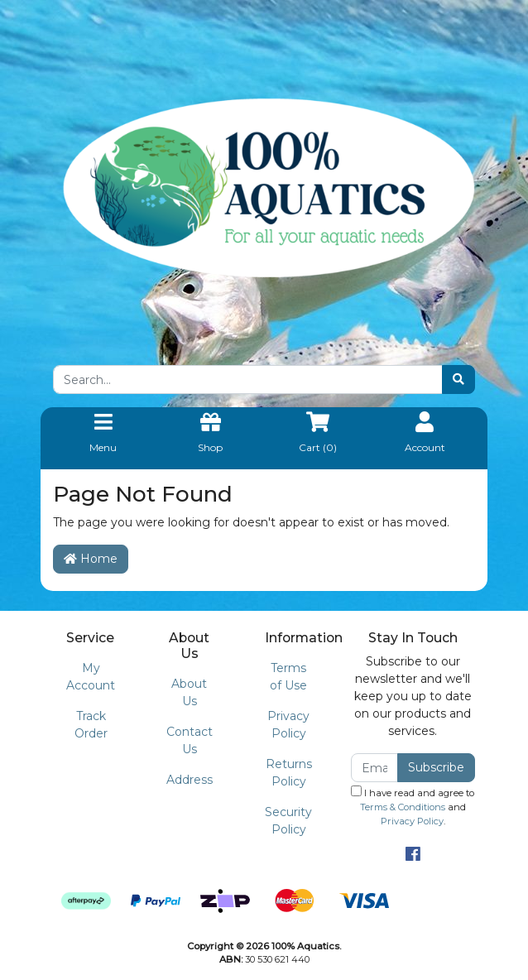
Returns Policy (289, 773)
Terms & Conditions (403, 807)
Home (91, 559)
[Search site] (458, 380)
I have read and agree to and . (413, 806)
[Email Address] (374, 768)
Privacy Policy (288, 725)
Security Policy (288, 821)
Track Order (91, 725)
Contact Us (190, 740)
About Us (189, 692)
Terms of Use (288, 677)
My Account (91, 677)
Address (190, 780)
